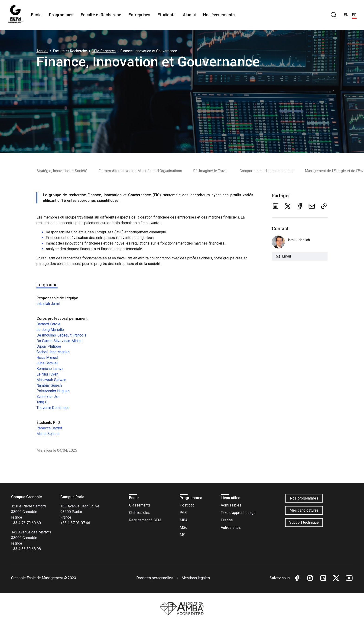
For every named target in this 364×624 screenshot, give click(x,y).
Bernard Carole (48, 324)
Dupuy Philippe (49, 346)
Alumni (189, 15)
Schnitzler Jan (48, 397)
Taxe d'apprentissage (238, 513)
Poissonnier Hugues (53, 391)
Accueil (42, 51)
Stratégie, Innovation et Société (62, 171)
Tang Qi (42, 402)
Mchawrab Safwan (51, 380)
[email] (312, 206)
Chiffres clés (140, 513)
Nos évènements (219, 15)
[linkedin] (276, 206)
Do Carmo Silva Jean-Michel (59, 341)
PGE (183, 513)
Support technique (304, 522)
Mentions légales (196, 578)
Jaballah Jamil (48, 304)
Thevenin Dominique (53, 408)
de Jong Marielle (50, 330)
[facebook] (300, 206)
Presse (227, 520)
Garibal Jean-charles (53, 352)
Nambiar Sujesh (49, 385)
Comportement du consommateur (267, 171)
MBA (184, 520)
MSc (183, 528)
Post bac (187, 505)
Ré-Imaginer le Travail (211, 171)
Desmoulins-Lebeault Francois (61, 335)
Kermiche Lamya (50, 369)
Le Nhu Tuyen (47, 374)
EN (346, 15)
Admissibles (231, 505)
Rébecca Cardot (49, 428)
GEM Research (104, 51)
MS (182, 535)
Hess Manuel (47, 358)
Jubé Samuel (47, 363)
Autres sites (231, 528)
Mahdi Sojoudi (48, 434)
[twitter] (288, 206)
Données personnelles (155, 578)
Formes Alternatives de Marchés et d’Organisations (140, 171)
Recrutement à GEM (145, 520)
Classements (140, 505)
